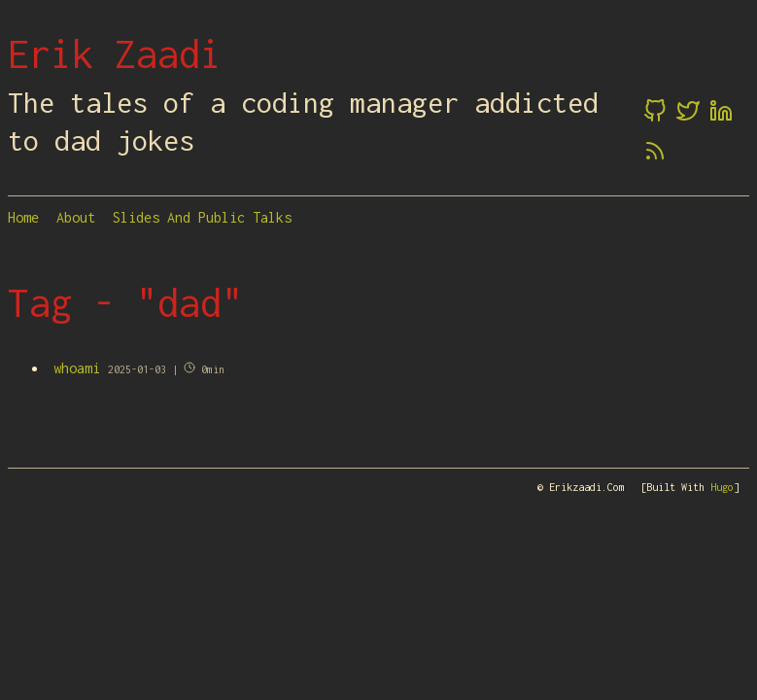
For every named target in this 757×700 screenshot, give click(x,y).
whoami (77, 368)
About (76, 217)
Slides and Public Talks (202, 217)
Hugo (722, 487)
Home (23, 217)
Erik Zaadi (115, 53)
